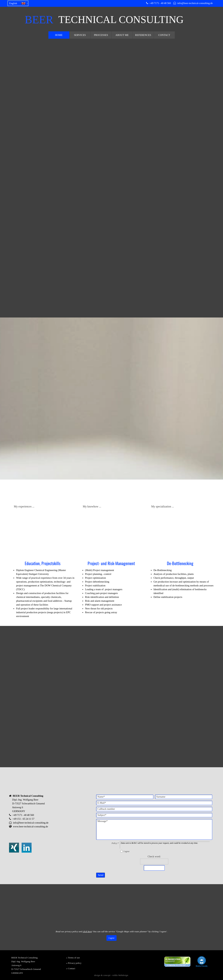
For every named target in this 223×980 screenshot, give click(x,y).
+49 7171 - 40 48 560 (160, 3)
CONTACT (164, 35)
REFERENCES (143, 35)
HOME (59, 35)
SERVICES (80, 35)
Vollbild (22, 931)
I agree (126, 850)
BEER (39, 20)
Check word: (154, 855)
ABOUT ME (122, 35)
